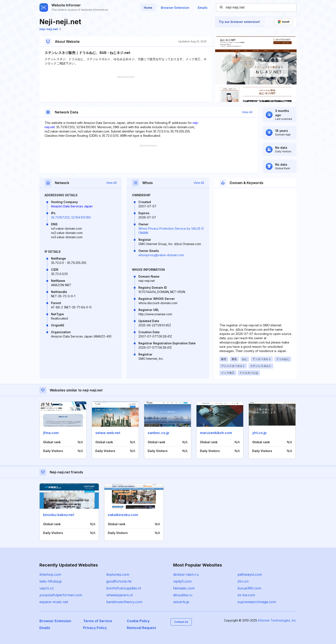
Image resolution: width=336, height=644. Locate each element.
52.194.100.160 (81, 217)
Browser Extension (175, 8)
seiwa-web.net (108, 433)
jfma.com (51, 433)
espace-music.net (54, 602)
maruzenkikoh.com (216, 433)
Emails (203, 8)
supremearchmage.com (257, 602)
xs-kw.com (246, 595)
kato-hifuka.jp (51, 581)
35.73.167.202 (60, 217)
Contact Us (181, 622)
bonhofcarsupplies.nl (124, 588)
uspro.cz (47, 588)
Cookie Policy (138, 621)
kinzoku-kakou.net (59, 515)
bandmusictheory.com (124, 602)
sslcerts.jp (181, 602)
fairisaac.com (184, 588)
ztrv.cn (243, 581)
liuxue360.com (249, 588)
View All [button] (247, 112)
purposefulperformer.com (61, 595)
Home (148, 8)
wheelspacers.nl (119, 595)
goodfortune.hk (119, 581)
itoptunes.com (118, 574)
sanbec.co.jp (158, 433)
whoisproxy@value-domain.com (161, 255)
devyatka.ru (183, 595)
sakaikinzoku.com (123, 515)
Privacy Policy (95, 628)
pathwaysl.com (250, 574)
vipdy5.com (182, 581)
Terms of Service (98, 621)
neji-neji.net (50, 29)
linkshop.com (50, 574)
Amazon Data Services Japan (72, 206)
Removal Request (141, 628)
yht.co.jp (259, 433)
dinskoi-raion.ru (186, 574)
